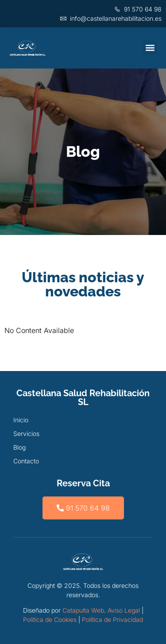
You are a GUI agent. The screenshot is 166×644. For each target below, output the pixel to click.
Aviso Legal (124, 610)
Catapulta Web (83, 610)
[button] (150, 48)
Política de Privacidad (112, 619)
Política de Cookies (50, 619)
